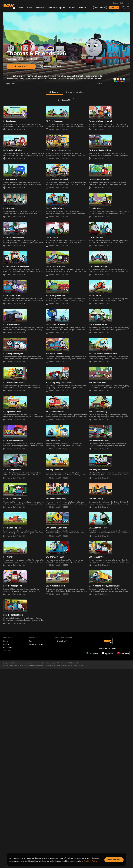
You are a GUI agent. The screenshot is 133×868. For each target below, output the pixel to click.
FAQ (30, 825)
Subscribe (114, 7)
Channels (82, 8)
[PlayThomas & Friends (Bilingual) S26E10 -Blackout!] (24, 235)
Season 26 (66, 100)
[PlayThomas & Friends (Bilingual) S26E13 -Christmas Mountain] (24, 274)
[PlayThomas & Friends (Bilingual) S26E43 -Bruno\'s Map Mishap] (24, 667)
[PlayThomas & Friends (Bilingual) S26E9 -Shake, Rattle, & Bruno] (109, 196)
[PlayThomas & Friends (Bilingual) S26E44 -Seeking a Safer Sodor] (66, 667)
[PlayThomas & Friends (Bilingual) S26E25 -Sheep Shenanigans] (24, 431)
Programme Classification (13, 847)
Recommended (75, 93)
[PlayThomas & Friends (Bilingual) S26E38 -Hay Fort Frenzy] (66, 588)
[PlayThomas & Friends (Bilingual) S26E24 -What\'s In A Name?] (109, 392)
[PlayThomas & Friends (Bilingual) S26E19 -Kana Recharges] (24, 353)
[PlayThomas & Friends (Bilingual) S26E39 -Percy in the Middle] (109, 588)
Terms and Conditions (32, 847)
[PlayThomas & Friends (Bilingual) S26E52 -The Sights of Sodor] (24, 784)
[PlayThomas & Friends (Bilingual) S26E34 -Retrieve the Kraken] (24, 549)
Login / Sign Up (100, 7)
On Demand (40, 8)
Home (20, 8)
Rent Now (52, 8)
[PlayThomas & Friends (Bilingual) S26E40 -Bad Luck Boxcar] (24, 627)
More (98, 85)
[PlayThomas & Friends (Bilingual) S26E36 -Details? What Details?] (109, 549)
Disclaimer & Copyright (51, 847)
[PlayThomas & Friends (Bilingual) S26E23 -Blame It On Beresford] (66, 392)
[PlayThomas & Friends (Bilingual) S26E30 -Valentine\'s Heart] (109, 470)
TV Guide (71, 8)
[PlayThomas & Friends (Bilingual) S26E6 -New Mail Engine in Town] (109, 157)
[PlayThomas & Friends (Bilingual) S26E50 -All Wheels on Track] (66, 745)
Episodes (55, 93)
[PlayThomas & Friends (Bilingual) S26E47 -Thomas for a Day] (66, 706)
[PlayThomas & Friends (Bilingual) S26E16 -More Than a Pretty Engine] (24, 314)
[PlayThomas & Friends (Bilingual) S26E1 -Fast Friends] (24, 117)
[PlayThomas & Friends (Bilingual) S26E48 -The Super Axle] (109, 706)
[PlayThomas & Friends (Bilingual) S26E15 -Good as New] (109, 274)
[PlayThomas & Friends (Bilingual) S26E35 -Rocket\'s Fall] (66, 549)
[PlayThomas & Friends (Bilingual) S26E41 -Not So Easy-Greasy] (66, 627)
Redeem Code (118, 3)
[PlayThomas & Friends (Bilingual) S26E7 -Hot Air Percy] (24, 196)
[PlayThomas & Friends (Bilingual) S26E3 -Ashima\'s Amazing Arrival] (109, 117)
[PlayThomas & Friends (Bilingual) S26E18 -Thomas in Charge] (109, 314)
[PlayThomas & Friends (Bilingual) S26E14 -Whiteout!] (66, 274)
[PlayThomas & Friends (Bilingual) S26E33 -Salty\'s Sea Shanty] (109, 510)
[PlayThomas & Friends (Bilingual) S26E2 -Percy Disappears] (66, 117)
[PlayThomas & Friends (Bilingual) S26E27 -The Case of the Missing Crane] (109, 431)
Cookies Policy (90, 861)
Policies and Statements (70, 847)
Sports (62, 8)
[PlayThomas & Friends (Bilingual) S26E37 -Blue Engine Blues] (24, 588)
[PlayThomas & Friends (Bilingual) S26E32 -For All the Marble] (66, 510)
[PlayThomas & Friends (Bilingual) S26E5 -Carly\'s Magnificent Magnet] (66, 157)
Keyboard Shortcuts (36, 828)
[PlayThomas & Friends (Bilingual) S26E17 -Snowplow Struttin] (66, 314)
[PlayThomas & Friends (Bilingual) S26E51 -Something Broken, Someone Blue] (109, 745)
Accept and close (114, 860)
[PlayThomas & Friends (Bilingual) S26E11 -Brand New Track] (66, 235)
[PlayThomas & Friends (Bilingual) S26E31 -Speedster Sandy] (24, 510)
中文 (128, 3)
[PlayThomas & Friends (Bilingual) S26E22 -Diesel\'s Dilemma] (24, 392)
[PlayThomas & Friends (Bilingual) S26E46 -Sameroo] (24, 706)
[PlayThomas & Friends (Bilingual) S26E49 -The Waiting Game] (24, 745)
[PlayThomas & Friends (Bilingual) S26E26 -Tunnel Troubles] (66, 431)
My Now (29, 8)
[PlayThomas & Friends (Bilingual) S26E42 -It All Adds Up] (109, 627)
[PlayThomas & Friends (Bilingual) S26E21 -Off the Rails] (109, 353)
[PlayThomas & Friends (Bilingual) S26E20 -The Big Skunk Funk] (66, 353)
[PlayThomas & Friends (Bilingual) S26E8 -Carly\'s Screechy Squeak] (66, 196)
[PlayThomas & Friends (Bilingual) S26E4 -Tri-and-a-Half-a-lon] (24, 157)
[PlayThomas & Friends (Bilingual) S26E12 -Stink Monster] (109, 235)
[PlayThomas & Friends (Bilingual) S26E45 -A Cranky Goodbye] (109, 667)
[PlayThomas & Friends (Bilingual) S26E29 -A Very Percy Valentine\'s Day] (66, 470)
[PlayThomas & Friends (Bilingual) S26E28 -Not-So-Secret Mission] (24, 470)
